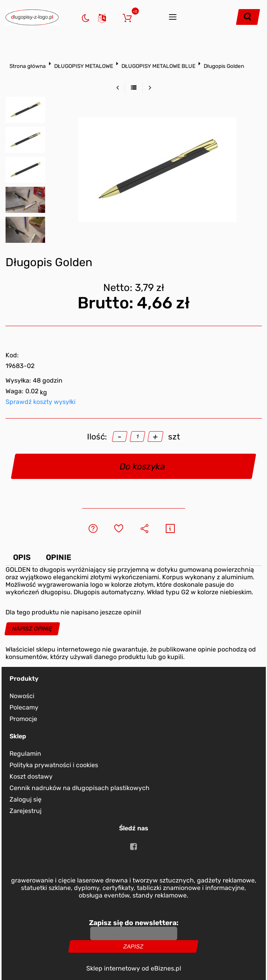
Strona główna (28, 66)
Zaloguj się (114, 17)
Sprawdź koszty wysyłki (41, 402)
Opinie (59, 557)
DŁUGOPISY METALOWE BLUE (158, 66)
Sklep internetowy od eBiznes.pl (134, 968)
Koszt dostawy (31, 776)
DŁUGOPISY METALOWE (84, 66)
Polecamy (24, 707)
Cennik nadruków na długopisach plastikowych (80, 788)
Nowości (22, 696)
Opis (22, 557)
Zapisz (133, 946)
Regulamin (25, 754)
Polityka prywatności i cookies (54, 765)
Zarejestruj (26, 811)
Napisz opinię (32, 629)
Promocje (23, 719)
